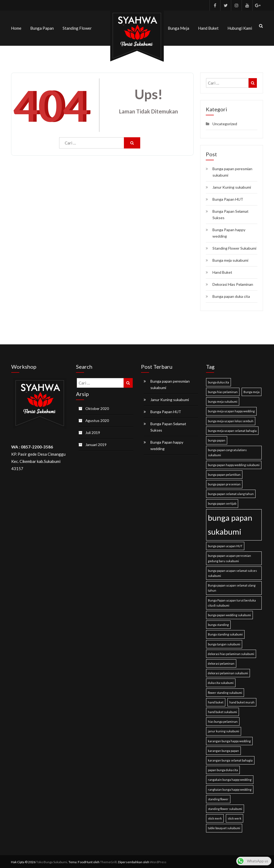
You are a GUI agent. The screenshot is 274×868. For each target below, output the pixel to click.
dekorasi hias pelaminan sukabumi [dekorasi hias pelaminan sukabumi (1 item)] (231, 653)
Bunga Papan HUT (228, 198)
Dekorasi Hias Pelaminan (233, 283)
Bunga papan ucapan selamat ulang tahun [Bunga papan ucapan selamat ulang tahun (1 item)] (232, 587)
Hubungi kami (240, 28)
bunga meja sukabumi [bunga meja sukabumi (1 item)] (223, 400)
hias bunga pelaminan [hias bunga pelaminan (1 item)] (223, 720)
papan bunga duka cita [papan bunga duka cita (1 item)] (223, 769)
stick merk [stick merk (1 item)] (215, 818)
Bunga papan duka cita (231, 295)
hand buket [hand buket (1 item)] (216, 701)
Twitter (226, 5)
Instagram (236, 5)
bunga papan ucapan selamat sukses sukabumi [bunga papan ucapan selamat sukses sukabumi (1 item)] (232, 572)
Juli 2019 (93, 431)
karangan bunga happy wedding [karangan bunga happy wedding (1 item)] (229, 740)
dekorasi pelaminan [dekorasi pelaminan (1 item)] (221, 662)
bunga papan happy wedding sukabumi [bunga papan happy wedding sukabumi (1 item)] (234, 464)
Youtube (247, 5)
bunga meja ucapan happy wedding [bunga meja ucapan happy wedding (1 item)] (231, 410)
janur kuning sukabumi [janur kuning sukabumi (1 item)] (224, 730)
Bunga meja (178, 28)
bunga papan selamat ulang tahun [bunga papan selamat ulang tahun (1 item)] (231, 493)
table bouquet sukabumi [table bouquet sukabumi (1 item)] (224, 827)
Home (16, 28)
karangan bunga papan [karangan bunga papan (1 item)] (223, 750)
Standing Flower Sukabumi (234, 247)
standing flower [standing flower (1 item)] (218, 798)
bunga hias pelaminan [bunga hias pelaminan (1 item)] (223, 391)
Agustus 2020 (97, 419)
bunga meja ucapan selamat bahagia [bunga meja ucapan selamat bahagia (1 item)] (232, 430)
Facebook (215, 5)
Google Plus (258, 5)
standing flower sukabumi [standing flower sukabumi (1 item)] (225, 808)
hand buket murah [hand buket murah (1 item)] (242, 701)
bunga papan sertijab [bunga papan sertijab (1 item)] (222, 503)
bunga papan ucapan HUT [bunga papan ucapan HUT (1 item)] (225, 545)
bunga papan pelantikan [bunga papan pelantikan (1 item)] (224, 473)
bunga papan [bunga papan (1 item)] (217, 439)
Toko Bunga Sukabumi (52, 861)
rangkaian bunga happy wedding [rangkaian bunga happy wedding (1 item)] (230, 788)
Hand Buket (208, 28)
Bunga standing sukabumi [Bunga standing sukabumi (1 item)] (225, 633)
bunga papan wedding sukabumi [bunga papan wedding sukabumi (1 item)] (229, 614)
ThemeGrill (108, 861)
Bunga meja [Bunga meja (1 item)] (252, 391)
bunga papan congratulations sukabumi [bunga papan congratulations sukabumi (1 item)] (227, 451)
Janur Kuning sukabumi (232, 186)
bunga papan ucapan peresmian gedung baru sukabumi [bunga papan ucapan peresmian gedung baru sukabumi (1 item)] (229, 557)
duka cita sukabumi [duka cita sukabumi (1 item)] (221, 682)
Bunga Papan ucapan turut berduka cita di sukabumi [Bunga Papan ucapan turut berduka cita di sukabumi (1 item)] (232, 602)
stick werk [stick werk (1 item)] (235, 818)
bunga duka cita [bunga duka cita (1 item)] (218, 381)
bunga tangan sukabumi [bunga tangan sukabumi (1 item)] (224, 643)
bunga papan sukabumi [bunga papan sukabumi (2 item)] (230, 524)
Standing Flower (77, 28)
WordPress (158, 861)
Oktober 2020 (97, 407)
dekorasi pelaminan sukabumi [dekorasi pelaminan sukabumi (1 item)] (228, 672)
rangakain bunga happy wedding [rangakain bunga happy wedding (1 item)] (230, 779)
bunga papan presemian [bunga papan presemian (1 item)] (224, 483)
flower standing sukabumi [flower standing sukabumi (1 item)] (225, 692)
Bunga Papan (42, 28)
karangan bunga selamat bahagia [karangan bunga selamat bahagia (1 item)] (230, 759)
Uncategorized (225, 123)
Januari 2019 (96, 443)
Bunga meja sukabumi (230, 259)
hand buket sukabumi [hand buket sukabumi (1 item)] (222, 711)
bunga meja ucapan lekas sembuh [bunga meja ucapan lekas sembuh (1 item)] (231, 420)
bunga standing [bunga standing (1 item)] (218, 624)
